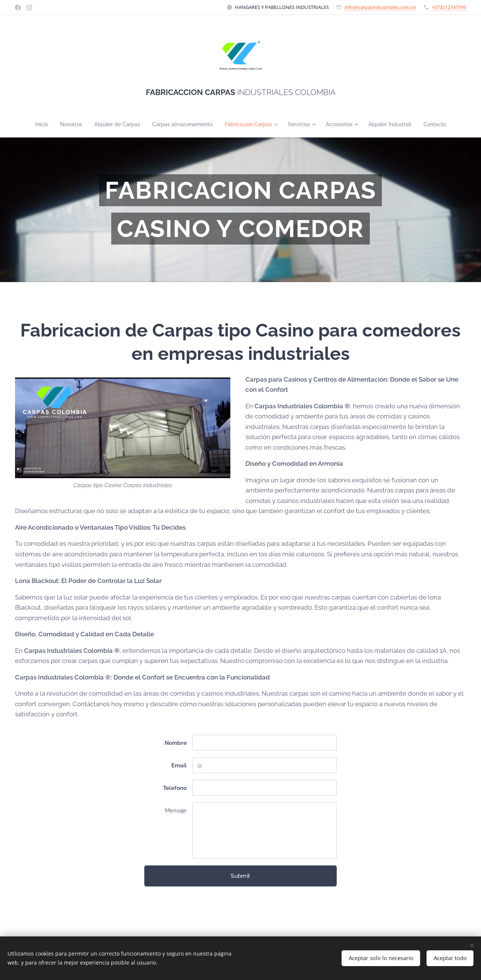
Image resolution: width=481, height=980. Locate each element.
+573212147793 (449, 7)
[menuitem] (30, 124)
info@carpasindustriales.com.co (380, 7)
